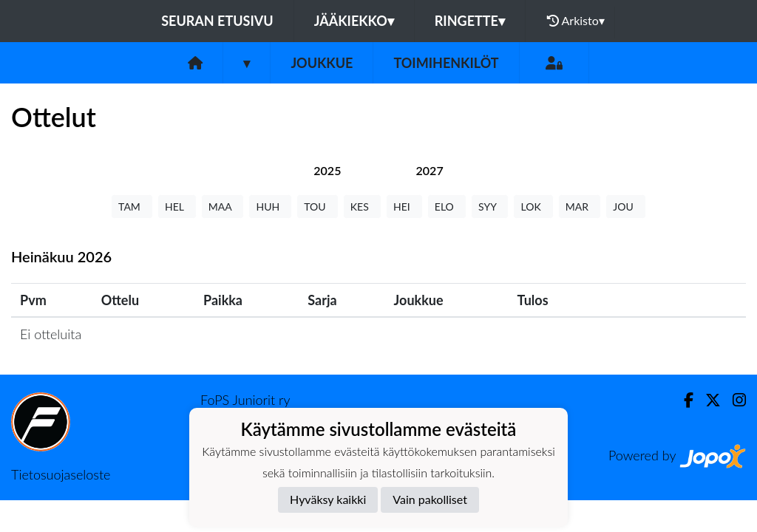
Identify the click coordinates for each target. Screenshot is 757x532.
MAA (223, 207)
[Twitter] (707, 400)
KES (362, 207)
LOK (533, 207)
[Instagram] (733, 400)
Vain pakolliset (430, 499)
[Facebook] (683, 400)
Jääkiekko (354, 21)
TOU (318, 207)
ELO (447, 207)
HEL (177, 207)
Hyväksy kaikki (328, 499)
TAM (132, 207)
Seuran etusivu (217, 21)
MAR (580, 207)
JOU (626, 207)
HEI (404, 207)
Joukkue (322, 63)
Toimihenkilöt (446, 63)
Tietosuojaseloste (61, 474)
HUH (270, 207)
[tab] (327, 170)
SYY (490, 207)
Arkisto (576, 21)
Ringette (470, 21)
